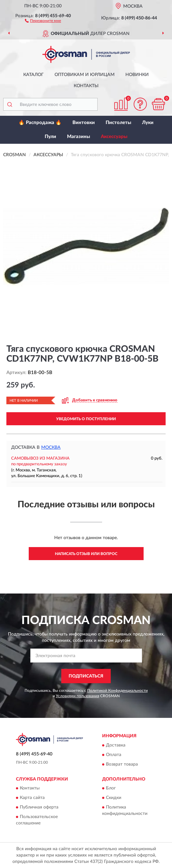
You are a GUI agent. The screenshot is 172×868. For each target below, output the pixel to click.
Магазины (79, 137)
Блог (111, 788)
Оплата (114, 755)
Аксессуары (114, 137)
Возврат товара (122, 764)
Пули (50, 137)
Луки (148, 123)
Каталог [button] (34, 75)
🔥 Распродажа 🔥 (40, 123)
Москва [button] (51, 448)
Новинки (137, 75)
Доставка (116, 745)
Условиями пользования (78, 696)
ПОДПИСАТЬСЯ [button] (86, 676)
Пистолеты (118, 123)
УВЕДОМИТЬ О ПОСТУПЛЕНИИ (86, 419)
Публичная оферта (39, 808)
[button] (43, 20)
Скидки (114, 798)
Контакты (86, 86)
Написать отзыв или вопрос (86, 554)
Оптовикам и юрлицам (85, 75)
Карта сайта (32, 798)
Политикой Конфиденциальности (117, 691)
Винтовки (84, 123)
